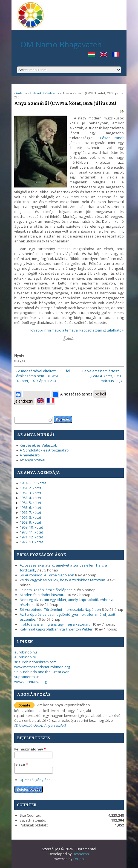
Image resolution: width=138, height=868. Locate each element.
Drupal (79, 859)
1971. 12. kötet (31, 537)
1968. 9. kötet (30, 522)
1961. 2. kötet (30, 488)
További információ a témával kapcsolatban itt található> (77, 330)
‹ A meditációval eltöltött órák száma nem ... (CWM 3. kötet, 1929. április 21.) (37, 376)
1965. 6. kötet (30, 508)
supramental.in (27, 677)
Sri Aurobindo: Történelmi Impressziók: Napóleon (60, 609)
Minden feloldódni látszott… (43, 595)
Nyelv (19, 355)
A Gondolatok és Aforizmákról (45, 450)
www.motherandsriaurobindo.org (42, 667)
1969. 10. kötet (31, 527)
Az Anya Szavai (32, 460)
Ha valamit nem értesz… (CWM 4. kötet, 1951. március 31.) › (102, 376)
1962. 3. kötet (30, 493)
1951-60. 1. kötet (33, 483)
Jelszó (21, 764)
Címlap (19, 93)
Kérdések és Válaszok (44, 93)
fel (68, 371)
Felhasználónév (30, 749)
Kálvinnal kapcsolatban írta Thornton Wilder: (57, 629)
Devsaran (81, 854)
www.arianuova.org (31, 682)
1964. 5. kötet (30, 503)
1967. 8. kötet (30, 517)
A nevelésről (30, 455)
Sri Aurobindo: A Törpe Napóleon (47, 575)
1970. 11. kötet (31, 532)
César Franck (112, 138)
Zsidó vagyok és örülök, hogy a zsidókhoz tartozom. (63, 580)
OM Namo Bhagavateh (61, 44)
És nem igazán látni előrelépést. (47, 590)
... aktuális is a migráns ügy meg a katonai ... (56, 624)
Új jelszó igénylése (35, 780)
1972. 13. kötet (31, 542)
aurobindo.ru (25, 657)
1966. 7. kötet (30, 512)
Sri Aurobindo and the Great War (41, 672)
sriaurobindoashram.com (35, 662)
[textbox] (34, 420)
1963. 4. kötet (30, 498)
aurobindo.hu (26, 652)
